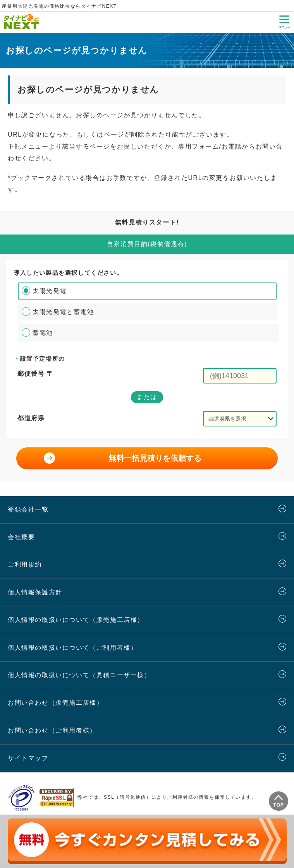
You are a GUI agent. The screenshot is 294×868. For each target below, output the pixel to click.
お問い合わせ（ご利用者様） (52, 730)
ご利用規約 (25, 564)
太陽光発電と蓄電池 (63, 312)
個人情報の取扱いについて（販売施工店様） (76, 620)
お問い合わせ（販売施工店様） (55, 703)
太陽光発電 (50, 291)
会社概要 (21, 537)
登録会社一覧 (28, 509)
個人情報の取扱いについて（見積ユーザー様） (79, 675)
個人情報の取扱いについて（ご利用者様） (72, 648)
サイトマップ (28, 758)
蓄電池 (43, 333)
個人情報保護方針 (35, 592)
